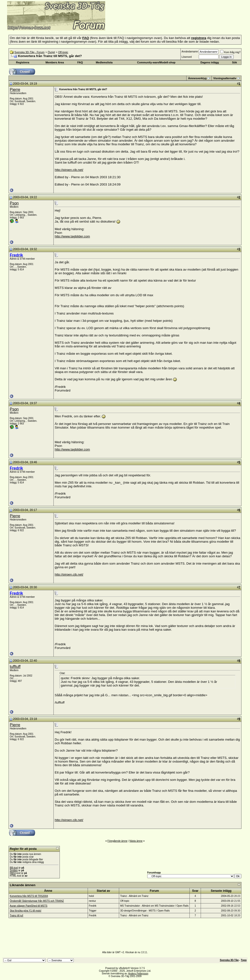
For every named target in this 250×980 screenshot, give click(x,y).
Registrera (22, 62)
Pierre (15, 90)
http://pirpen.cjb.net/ (69, 170)
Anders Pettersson (138, 974)
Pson (14, 203)
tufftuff (15, 667)
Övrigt (51, 52)
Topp (244, 960)
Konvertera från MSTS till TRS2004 (29, 896)
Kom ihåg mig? (230, 52)
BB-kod (14, 868)
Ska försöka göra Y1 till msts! (26, 911)
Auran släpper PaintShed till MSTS (29, 906)
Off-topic (63, 52)
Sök (234, 62)
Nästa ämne (136, 841)
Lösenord (187, 57)
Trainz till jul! (16, 916)
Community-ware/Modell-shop (156, 62)
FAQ (80, 62)
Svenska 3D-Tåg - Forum (29, 52)
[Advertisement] (165, 23)
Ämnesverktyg (197, 78)
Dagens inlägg (210, 62)
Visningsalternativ (225, 78)
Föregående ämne (117, 841)
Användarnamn (190, 52)
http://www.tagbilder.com (72, 236)
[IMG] (13, 873)
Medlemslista (104, 62)
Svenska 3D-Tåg (229, 960)
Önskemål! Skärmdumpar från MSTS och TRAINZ (37, 901)
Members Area (55, 62)
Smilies (14, 870)
